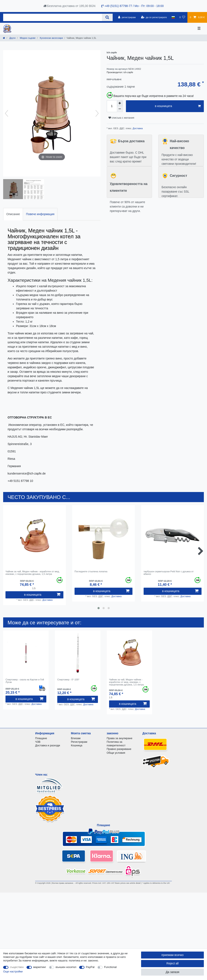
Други (12, 38)
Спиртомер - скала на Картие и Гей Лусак (25, 681)
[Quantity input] (112, 106)
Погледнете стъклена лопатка (91, 571)
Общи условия (116, 753)
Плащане (41, 738)
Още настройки (13, 971)
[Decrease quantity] (120, 109)
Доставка (137, 128)
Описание (13, 214)
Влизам (76, 738)
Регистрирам (79, 742)
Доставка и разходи (48, 745)
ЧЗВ (38, 742)
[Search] (107, 17)
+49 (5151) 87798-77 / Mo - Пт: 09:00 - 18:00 (132, 6)
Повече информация (40, 214)
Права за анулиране (120, 738)
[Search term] (53, 17)
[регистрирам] (127, 17)
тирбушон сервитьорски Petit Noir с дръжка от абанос (169, 573)
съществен (17, 967)
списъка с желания (121, 118)
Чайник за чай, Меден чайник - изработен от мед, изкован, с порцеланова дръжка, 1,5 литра (33, 573)
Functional (110, 967)
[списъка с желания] (182, 17)
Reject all (172, 963)
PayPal (90, 967)
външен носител (66, 967)
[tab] (13, 214)
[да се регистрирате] (154, 17)
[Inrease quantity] (120, 103)
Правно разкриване (119, 749)
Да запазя (173, 972)
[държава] (173, 17)
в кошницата (178, 106)
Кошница (77, 745)
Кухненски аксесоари (51, 38)
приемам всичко (172, 955)
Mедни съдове (27, 38)
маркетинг (40, 967)
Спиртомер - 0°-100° (68, 680)
